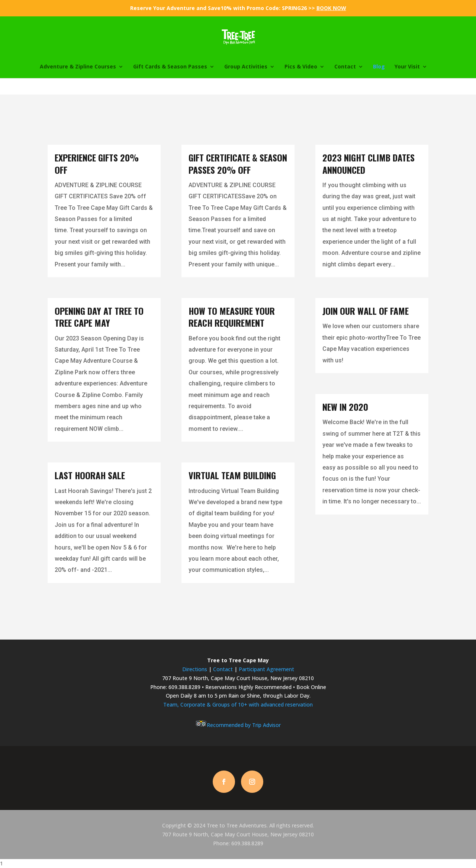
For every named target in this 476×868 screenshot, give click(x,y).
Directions (195, 669)
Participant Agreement (266, 669)
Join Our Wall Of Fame (366, 311)
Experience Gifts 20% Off (97, 163)
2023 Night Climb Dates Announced (369, 163)
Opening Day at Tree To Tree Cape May (99, 317)
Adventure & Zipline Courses (78, 67)
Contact (345, 67)
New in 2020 (345, 407)
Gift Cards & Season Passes (170, 67)
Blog (379, 67)
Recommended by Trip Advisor (238, 725)
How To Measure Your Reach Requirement (232, 317)
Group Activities (246, 67)
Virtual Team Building (232, 475)
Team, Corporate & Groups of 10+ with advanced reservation (238, 704)
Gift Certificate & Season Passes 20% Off (238, 163)
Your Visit (407, 67)
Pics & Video (301, 67)
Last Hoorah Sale (90, 475)
